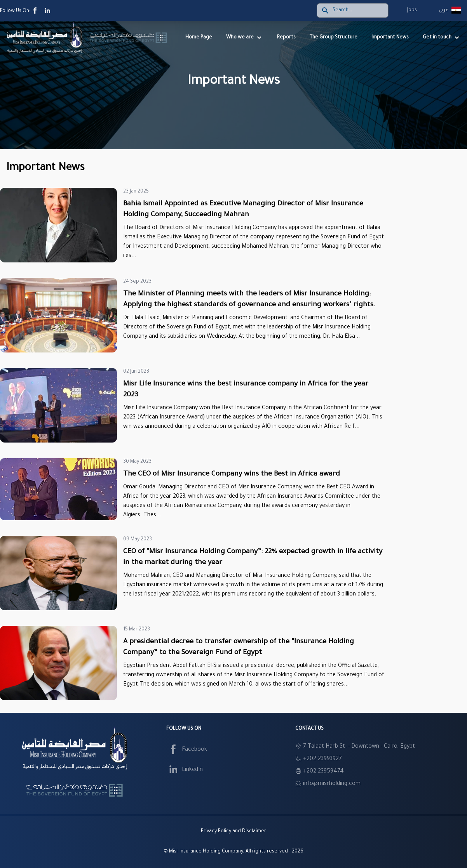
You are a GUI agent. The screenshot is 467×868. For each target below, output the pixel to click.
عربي (443, 10)
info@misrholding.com (332, 784)
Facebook (187, 750)
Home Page (199, 38)
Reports (286, 38)
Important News (390, 38)
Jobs (412, 10)
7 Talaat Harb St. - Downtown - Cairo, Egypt (359, 747)
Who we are (245, 38)
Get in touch (442, 38)
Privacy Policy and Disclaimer (233, 832)
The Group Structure (334, 38)
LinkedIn (185, 770)
